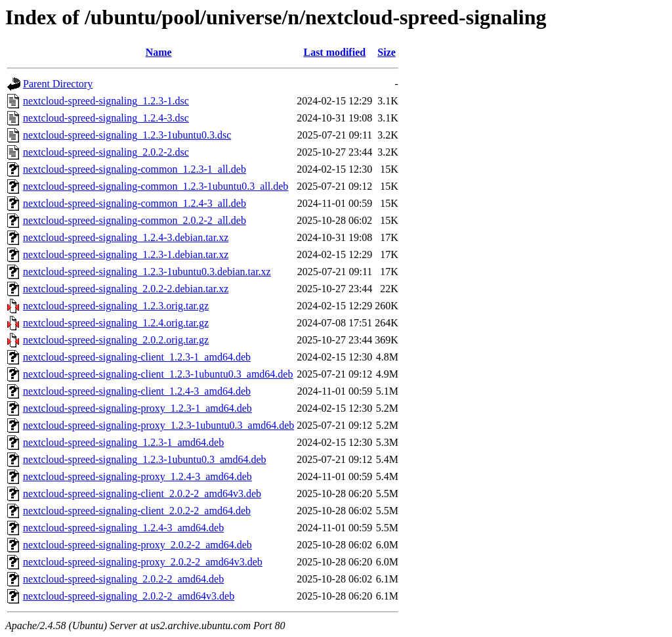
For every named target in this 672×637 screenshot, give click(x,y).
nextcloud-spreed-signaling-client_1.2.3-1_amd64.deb (137, 357)
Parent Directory (58, 84)
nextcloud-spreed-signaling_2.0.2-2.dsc (106, 152)
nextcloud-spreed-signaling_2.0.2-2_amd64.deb (123, 579)
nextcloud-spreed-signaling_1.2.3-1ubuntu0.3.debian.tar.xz (147, 272)
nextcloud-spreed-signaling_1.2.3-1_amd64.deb (123, 442)
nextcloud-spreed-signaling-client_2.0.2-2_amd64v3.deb (142, 494)
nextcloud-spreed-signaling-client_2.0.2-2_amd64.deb (137, 511)
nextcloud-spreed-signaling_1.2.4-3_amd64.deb (123, 528)
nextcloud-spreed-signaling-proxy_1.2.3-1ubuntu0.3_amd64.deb (158, 425)
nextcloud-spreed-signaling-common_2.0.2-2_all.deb (135, 220)
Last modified (334, 52)
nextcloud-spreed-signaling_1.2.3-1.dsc (106, 101)
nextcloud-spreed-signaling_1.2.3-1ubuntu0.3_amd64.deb (145, 459)
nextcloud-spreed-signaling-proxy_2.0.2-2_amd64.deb (137, 545)
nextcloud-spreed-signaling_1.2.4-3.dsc (106, 118)
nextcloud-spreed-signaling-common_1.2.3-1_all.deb (135, 169)
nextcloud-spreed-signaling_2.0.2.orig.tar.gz (116, 340)
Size (387, 52)
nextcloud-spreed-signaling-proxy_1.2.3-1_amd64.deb (137, 408)
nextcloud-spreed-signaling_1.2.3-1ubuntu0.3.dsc (127, 135)
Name (159, 52)
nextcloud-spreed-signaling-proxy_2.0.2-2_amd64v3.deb (143, 562)
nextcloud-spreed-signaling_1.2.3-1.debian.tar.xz (126, 254)
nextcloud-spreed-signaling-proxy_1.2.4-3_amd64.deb (137, 476)
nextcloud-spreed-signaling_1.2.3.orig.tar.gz (116, 306)
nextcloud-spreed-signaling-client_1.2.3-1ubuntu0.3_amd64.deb (158, 374)
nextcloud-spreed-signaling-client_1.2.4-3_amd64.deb (137, 391)
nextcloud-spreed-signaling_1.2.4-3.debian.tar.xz (126, 237)
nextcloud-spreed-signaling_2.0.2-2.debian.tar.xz (126, 289)
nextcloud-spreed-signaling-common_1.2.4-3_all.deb (135, 203)
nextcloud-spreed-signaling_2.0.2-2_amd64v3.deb (129, 596)
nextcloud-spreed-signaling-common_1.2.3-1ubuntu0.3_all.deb (156, 186)
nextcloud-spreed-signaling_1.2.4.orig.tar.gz (116, 323)
